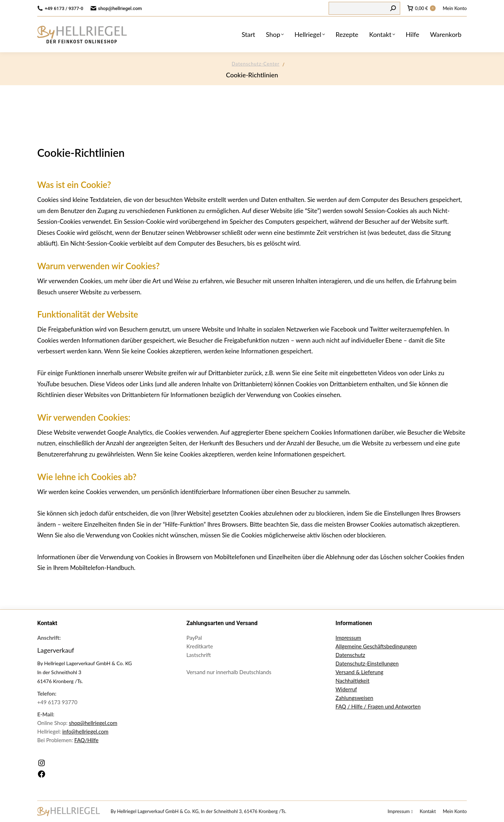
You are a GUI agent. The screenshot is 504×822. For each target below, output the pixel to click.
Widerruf (346, 689)
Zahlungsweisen (354, 698)
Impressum (348, 638)
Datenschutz (350, 655)
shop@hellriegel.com (93, 723)
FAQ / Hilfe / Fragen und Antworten (378, 706)
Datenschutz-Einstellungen (367, 663)
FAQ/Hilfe (87, 740)
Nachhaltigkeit (352, 681)
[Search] (364, 8)
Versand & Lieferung (359, 672)
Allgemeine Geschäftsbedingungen (376, 646)
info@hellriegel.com (85, 731)
